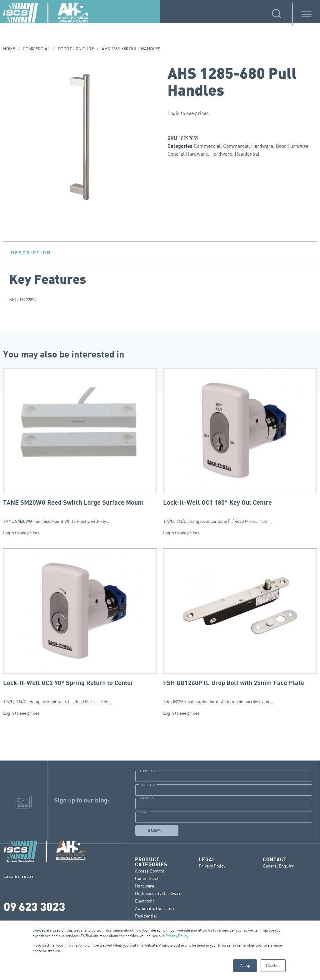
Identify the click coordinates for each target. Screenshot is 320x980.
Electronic (145, 900)
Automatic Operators (155, 908)
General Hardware (188, 154)
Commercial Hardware (248, 146)
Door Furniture (76, 49)
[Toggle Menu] (307, 14)
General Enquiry (278, 865)
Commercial (36, 49)
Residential (247, 154)
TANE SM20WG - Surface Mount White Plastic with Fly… (80, 446)
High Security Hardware (158, 893)
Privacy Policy (177, 936)
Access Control (150, 870)
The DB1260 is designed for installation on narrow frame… (240, 626)
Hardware (221, 154)
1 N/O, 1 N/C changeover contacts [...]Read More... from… (240, 446)
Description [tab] (31, 253)
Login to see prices (188, 113)
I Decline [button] (273, 965)
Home (9, 49)
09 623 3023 (34, 906)
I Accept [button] (245, 965)
